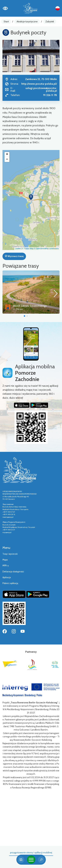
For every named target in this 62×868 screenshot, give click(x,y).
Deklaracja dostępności (13, 572)
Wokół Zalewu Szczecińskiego (30, 306)
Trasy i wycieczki (10, 554)
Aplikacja (7, 577)
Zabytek (50, 21)
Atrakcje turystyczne (27, 21)
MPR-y (6, 566)
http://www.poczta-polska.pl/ (39, 84)
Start (6, 21)
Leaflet (18, 248)
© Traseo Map (28, 248)
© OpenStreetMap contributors (46, 248)
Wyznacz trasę (14, 256)
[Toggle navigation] (31, 860)
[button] (31, 197)
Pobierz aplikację (10, 583)
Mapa (5, 560)
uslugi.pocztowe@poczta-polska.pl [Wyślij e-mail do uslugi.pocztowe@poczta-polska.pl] (41, 89)
